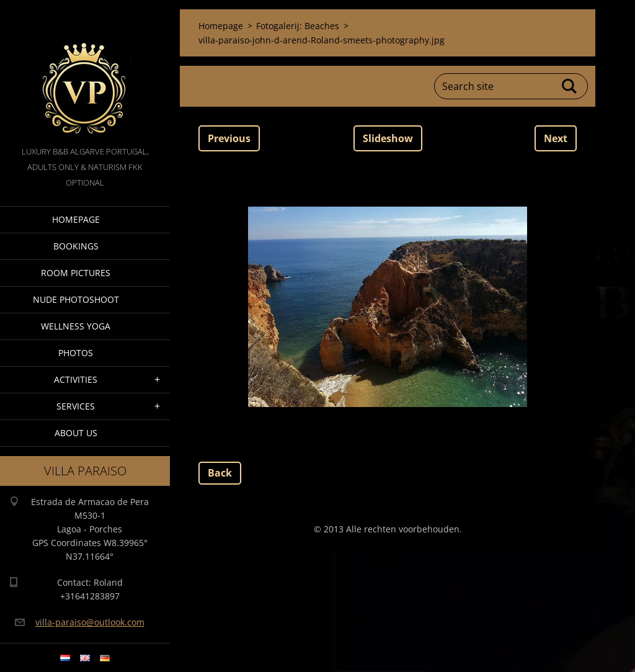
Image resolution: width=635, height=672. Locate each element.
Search (570, 86)
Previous (229, 138)
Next (556, 138)
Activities (76, 379)
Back (220, 473)
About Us (76, 433)
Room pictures (76, 273)
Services (76, 406)
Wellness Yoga (76, 326)
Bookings (76, 246)
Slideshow (388, 138)
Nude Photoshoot (76, 299)
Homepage (76, 219)
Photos (76, 353)
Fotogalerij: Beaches (298, 26)
